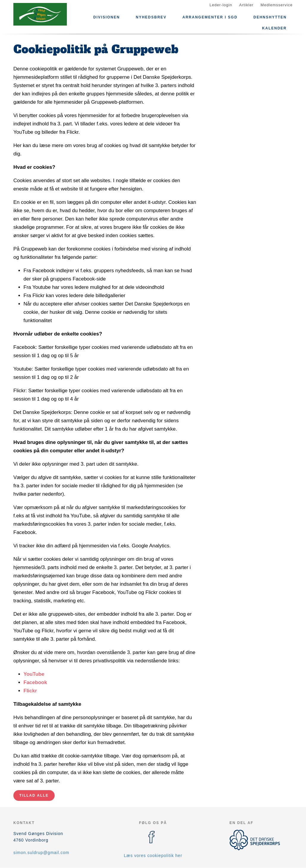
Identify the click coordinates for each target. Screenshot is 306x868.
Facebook (35, 682)
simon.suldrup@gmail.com (41, 853)
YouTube (34, 674)
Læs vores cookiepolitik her (153, 856)
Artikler (246, 5)
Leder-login (221, 5)
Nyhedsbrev (151, 17)
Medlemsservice (277, 5)
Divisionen (107, 17)
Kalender (274, 28)
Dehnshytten (270, 17)
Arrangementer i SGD (210, 17)
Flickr (30, 691)
